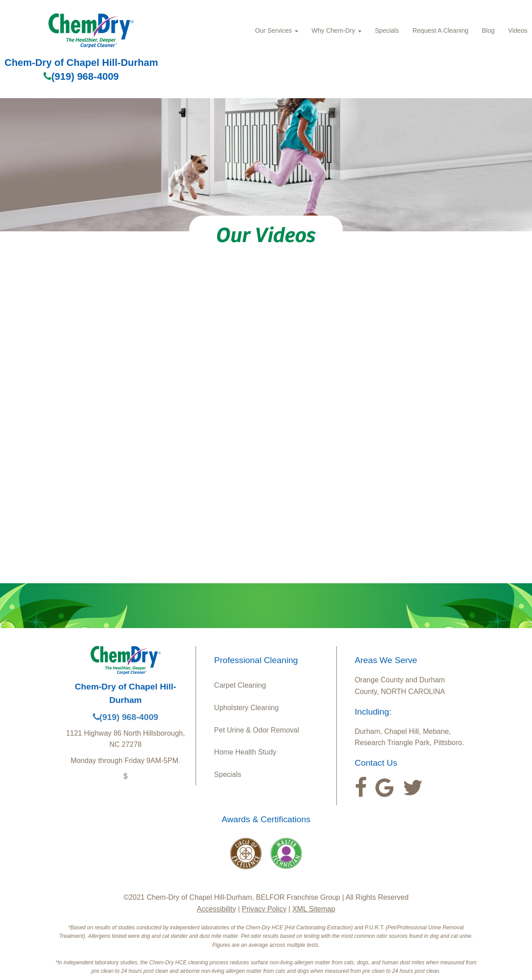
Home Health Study (245, 752)
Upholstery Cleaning (246, 708)
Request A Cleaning (440, 30)
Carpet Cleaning (240, 685)
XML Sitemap (314, 909)
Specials (387, 30)
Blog (488, 30)
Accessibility (216, 909)
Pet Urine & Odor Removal (256, 730)
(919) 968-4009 (81, 76)
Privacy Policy (264, 909)
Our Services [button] (276, 30)
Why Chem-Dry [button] (337, 30)
